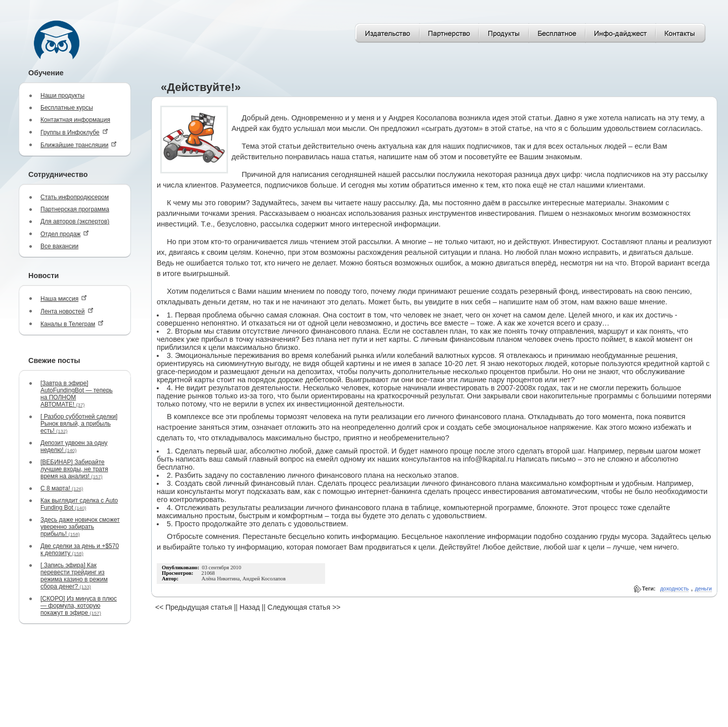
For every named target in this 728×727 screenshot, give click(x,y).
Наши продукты (62, 96)
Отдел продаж (65, 234)
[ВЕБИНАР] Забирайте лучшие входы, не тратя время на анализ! (74, 469)
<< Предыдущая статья (194, 607)
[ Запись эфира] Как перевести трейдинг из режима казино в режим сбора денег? (74, 576)
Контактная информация (75, 120)
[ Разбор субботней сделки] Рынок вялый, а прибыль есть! (79, 424)
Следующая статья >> (304, 607)
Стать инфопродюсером (75, 197)
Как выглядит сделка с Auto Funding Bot (79, 504)
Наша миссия (64, 299)
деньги (703, 588)
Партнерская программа (75, 209)
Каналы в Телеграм (72, 324)
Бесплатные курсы (67, 108)
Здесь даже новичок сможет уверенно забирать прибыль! (80, 527)
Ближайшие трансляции (79, 145)
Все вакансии (59, 246)
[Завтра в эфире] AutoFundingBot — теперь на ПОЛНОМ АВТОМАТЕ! (77, 394)
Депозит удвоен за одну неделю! (74, 446)
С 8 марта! (62, 488)
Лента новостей (67, 311)
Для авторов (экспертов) (75, 221)
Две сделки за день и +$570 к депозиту (80, 550)
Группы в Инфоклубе (74, 132)
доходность (675, 588)
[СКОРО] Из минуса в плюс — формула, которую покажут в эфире (79, 606)
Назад (250, 607)
